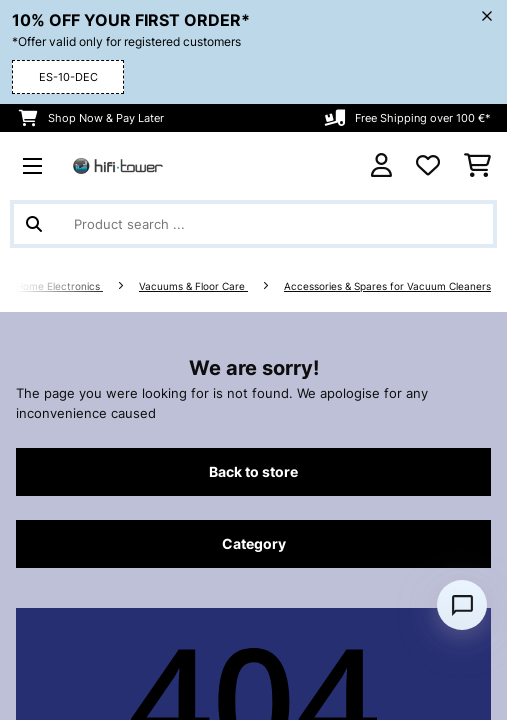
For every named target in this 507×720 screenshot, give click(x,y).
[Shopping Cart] (477, 166)
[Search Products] (253, 224)
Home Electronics (59, 286)
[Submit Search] (34, 224)
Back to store (253, 472)
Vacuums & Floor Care (193, 286)
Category (254, 544)
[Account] (381, 165)
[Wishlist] (428, 166)
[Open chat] (462, 605)
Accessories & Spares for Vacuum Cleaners (387, 286)
